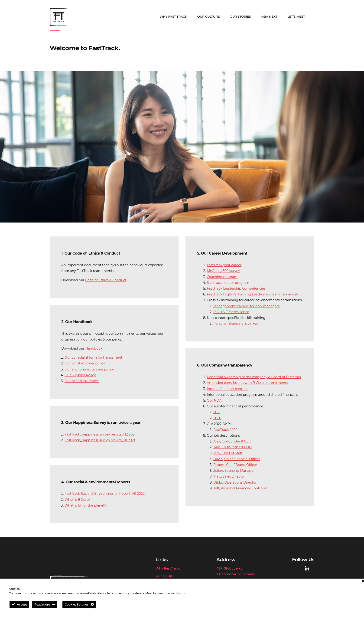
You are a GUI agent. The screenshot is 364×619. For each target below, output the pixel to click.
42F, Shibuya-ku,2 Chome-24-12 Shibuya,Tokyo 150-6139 (236, 574)
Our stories (240, 16)
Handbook (94, 348)
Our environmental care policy (89, 369)
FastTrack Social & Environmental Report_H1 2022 (105, 494)
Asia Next (269, 16)
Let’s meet (296, 16)
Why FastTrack (168, 568)
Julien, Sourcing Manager (234, 471)
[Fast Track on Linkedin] (307, 569)
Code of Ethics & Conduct (106, 280)
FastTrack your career (224, 265)
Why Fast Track (173, 16)
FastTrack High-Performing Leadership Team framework (253, 294)
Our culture (209, 16)
